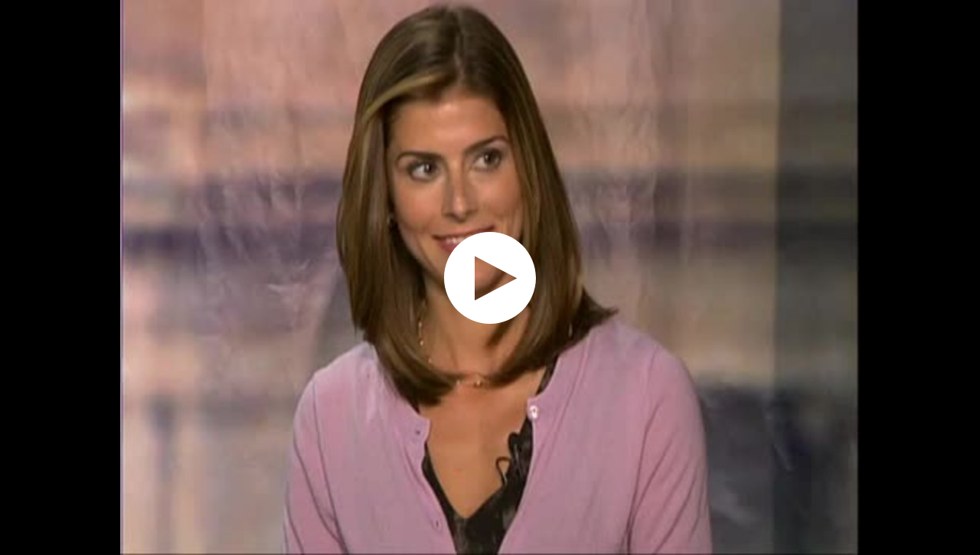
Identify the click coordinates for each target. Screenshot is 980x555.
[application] (490, 277)
